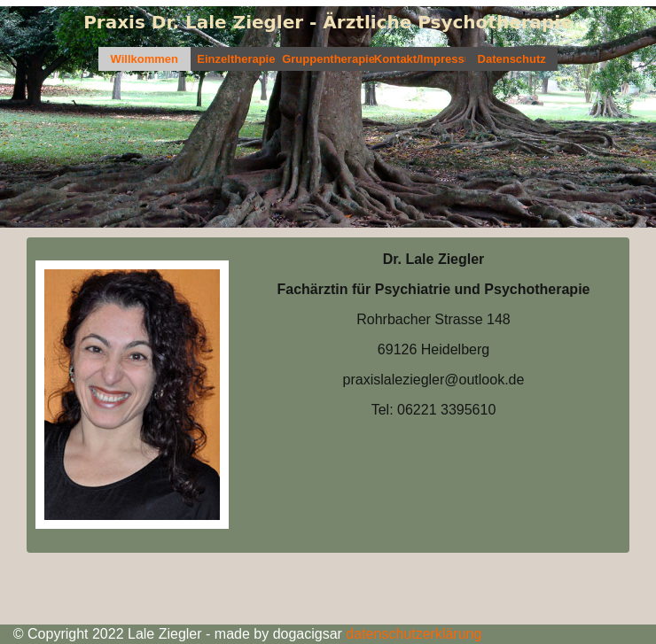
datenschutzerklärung (412, 634)
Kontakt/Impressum (420, 59)
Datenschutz (512, 59)
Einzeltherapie (236, 59)
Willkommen (144, 59)
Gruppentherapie (328, 59)
